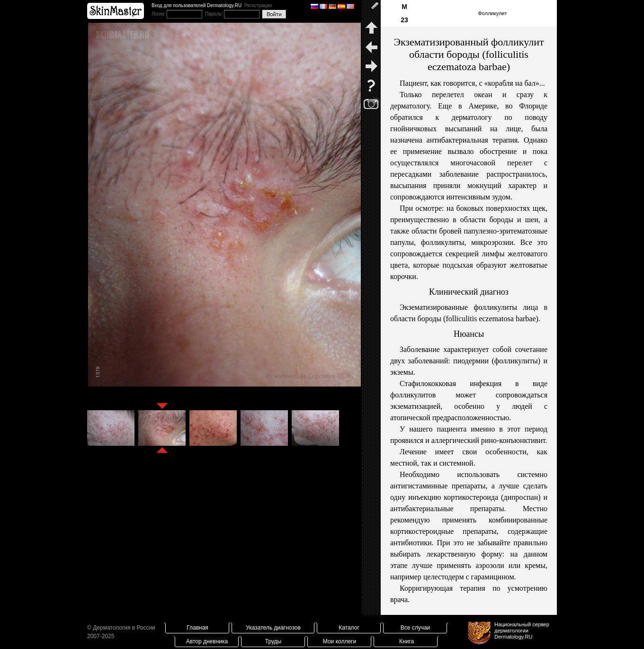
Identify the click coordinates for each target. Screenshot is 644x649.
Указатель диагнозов (273, 628)
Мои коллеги (340, 641)
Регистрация (258, 5)
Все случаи (416, 628)
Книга (407, 641)
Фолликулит (492, 13)
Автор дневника (207, 641)
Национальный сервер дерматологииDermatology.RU (522, 631)
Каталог (349, 628)
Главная (197, 628)
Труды (273, 641)
